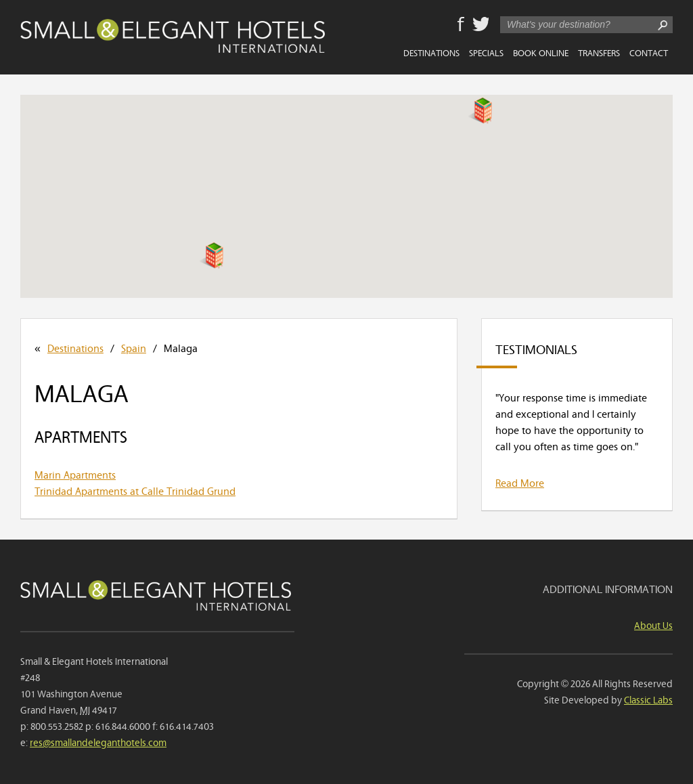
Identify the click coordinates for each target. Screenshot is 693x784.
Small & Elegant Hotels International (173, 36)
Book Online (541, 52)
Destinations (431, 52)
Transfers (599, 52)
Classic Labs (648, 699)
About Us (653, 625)
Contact (649, 52)
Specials (486, 52)
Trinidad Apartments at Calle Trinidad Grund (135, 490)
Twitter (480, 25)
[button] (211, 255)
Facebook (461, 25)
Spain (134, 347)
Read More (520, 482)
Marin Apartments (75, 474)
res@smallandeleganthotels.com (98, 742)
